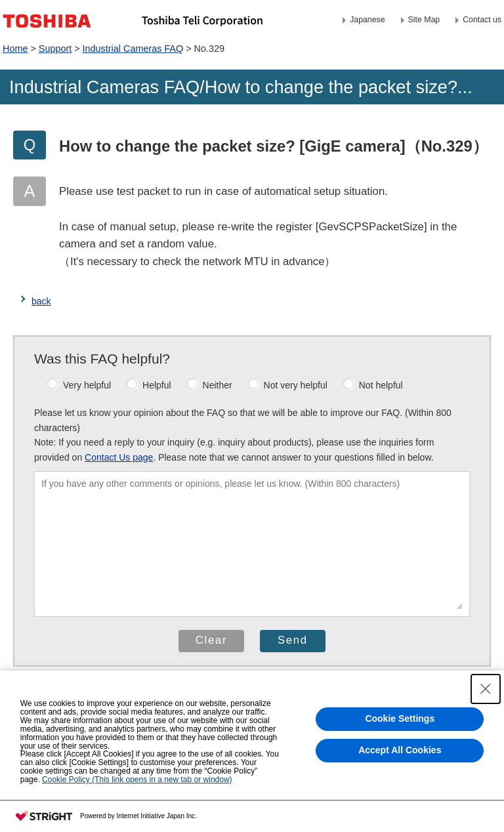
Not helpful (373, 385)
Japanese (367, 20)
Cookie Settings (400, 725)
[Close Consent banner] (486, 695)
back (41, 301)
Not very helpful (288, 385)
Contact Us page (119, 457)
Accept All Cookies (400, 757)
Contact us (482, 20)
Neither (210, 385)
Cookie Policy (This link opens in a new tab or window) (137, 780)
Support (55, 49)
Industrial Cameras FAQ (133, 49)
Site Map (424, 20)
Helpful (149, 385)
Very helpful (79, 385)
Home (15, 49)
